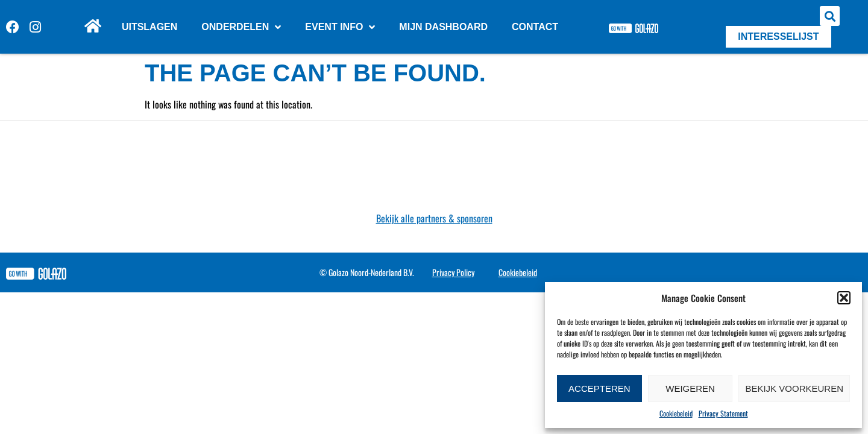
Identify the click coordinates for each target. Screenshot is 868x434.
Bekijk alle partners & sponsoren (434, 218)
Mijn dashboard (443, 27)
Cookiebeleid (676, 413)
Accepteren (599, 388)
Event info (340, 27)
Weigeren (690, 388)
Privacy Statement (723, 413)
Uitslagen (149, 27)
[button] (844, 298)
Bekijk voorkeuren (794, 388)
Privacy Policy (453, 272)
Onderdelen (241, 27)
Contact (535, 27)
